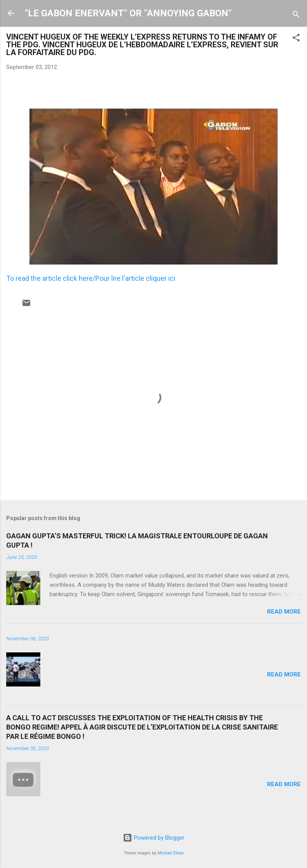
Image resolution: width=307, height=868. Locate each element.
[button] (296, 39)
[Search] (296, 16)
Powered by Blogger (154, 838)
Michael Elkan (171, 853)
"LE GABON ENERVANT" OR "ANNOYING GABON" (128, 13)
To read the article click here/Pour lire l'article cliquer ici (91, 278)
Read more (284, 612)
